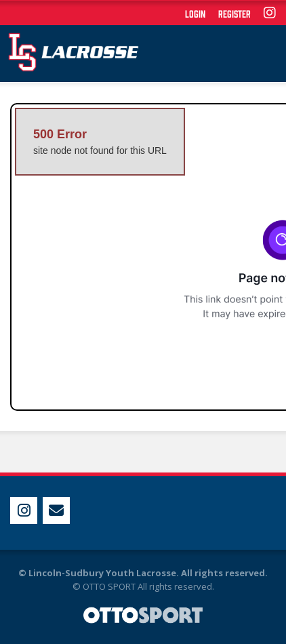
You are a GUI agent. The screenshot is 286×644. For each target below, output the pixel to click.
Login (195, 13)
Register (234, 13)
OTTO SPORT (109, 586)
